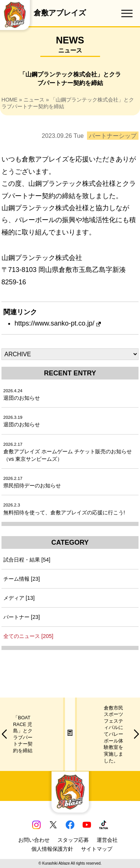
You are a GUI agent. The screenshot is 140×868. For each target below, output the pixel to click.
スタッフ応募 (73, 840)
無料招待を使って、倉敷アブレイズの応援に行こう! (64, 509)
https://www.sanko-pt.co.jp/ (58, 323)
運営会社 (107, 840)
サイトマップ (97, 849)
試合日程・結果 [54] (27, 560)
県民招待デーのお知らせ (32, 482)
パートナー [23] (22, 617)
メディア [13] (19, 598)
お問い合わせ (34, 840)
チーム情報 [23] (22, 579)
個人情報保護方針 (52, 849)
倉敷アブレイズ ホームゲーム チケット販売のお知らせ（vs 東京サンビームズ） (68, 452)
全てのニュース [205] (28, 636)
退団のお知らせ (22, 395)
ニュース (34, 100)
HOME (10, 100)
